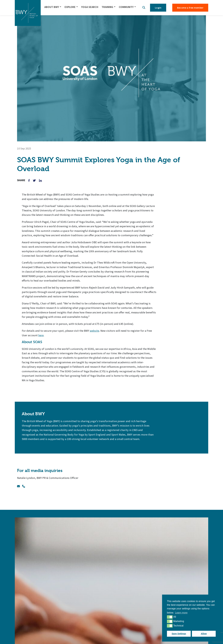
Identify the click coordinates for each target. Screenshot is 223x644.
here (41, 335)
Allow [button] (204, 634)
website (94, 331)
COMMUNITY (126, 7)
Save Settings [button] (179, 634)
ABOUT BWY (52, 7)
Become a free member (190, 8)
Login (158, 8)
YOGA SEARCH (90, 7)
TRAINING (107, 7)
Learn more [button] (181, 613)
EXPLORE (70, 7)
